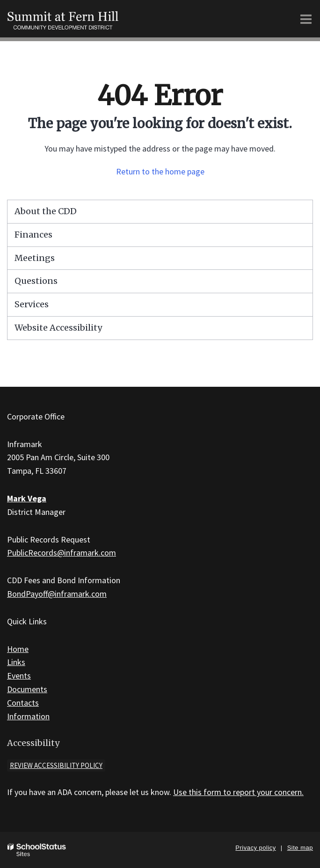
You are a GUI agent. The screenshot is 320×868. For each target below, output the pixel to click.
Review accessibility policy (56, 765)
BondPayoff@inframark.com (57, 594)
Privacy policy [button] (255, 848)
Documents (27, 689)
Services (32, 304)
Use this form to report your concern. (238, 792)
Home (18, 649)
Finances (33, 235)
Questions (36, 281)
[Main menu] (306, 19)
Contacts (23, 703)
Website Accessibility (58, 328)
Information (28, 716)
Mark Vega (27, 498)
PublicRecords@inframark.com (62, 553)
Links (16, 662)
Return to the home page (160, 171)
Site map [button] (300, 848)
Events (19, 676)
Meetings (35, 258)
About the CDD (46, 211)
